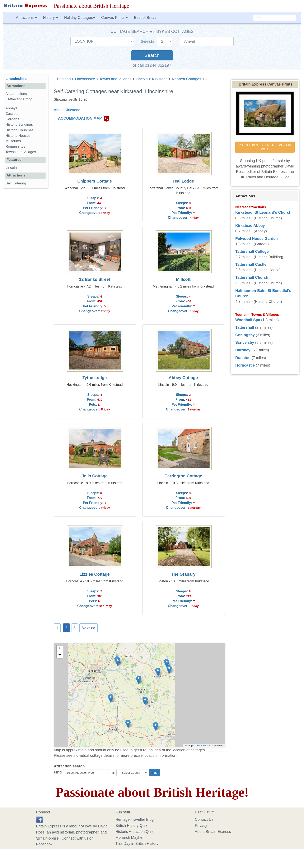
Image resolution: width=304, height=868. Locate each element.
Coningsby (245, 335)
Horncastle (245, 365)
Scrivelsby (245, 343)
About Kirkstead (67, 110)
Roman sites (15, 146)
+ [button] (60, 649)
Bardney (243, 350)
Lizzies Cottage (95, 574)
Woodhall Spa (248, 320)
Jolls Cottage (95, 476)
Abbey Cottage (183, 378)
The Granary (183, 574)
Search (152, 55)
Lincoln (142, 79)
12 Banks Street (95, 279)
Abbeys (11, 108)
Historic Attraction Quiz (135, 832)
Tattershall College (252, 252)
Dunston (243, 358)
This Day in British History (137, 844)
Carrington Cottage (183, 476)
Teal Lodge (183, 181)
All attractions (16, 94)
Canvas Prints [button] (114, 18)
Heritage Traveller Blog (135, 819)
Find (58, 772)
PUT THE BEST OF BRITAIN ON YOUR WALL (265, 147)
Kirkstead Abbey (250, 226)
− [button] (60, 655)
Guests (148, 41)
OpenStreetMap (203, 745)
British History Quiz (132, 826)
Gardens (12, 119)
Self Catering (16, 183)
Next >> (88, 628)
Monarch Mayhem (131, 837)
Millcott (183, 279)
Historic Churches (20, 130)
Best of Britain (146, 18)
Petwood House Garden (256, 239)
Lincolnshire (85, 79)
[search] (275, 18)
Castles (11, 114)
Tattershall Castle (251, 265)
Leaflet (187, 745)
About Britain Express (213, 832)
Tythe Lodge (95, 378)
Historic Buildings (19, 125)
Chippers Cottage (95, 181)
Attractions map (20, 99)
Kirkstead (160, 79)
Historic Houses (18, 136)
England (64, 79)
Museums (13, 141)
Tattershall (245, 327)
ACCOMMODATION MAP (80, 119)
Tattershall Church (252, 277)
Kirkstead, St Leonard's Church (263, 212)
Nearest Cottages (187, 79)
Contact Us (204, 819)
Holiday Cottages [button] (79, 18)
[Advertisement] (25, 256)
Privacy (201, 826)
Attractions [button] (26, 18)
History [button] (50, 18)
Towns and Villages (115, 79)
